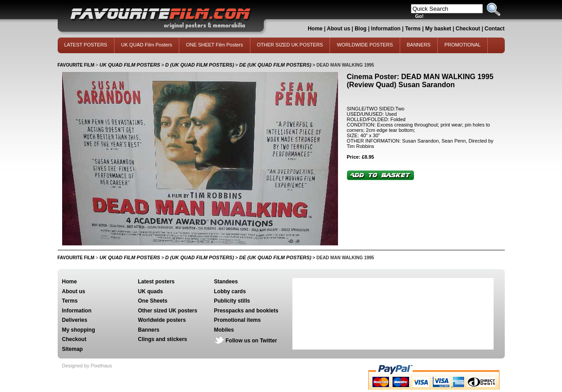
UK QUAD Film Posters (147, 45)
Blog (361, 29)
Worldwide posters (162, 320)
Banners (149, 330)
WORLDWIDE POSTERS (365, 45)
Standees (226, 282)
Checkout (469, 29)
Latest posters (156, 282)
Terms (413, 29)
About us (338, 29)
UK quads (151, 291)
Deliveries (75, 320)
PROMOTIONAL (463, 45)
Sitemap (73, 349)
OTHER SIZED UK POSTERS (290, 45)
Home (315, 29)
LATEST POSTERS (86, 45)
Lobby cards (230, 291)
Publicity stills (232, 301)
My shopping (79, 330)
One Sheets (153, 301)
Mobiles (224, 330)
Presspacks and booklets (246, 311)
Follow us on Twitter (251, 341)
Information (386, 29)
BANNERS (419, 45)
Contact (495, 29)
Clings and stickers (163, 339)
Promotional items (238, 320)
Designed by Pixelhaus (87, 366)
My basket (438, 29)
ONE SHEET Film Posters (215, 45)
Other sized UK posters (168, 311)
